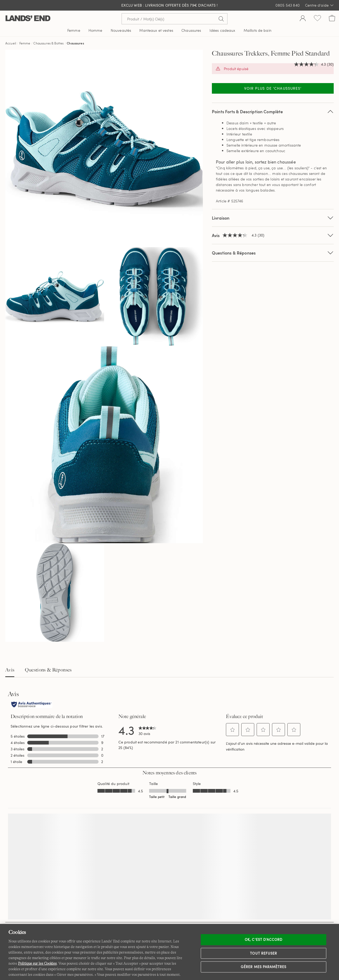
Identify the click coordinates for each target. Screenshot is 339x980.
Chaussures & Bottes (48, 43)
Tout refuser (264, 953)
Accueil (11, 43)
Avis (10, 670)
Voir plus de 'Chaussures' (273, 88)
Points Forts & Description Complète (273, 112)
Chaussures (75, 43)
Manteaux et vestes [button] (156, 30)
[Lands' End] (28, 19)
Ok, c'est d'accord (264, 940)
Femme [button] (74, 30)
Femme (25, 43)
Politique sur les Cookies (37, 963)
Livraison (273, 218)
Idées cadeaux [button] (222, 30)
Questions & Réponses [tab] (48, 670)
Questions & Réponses (273, 253)
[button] (233, 730)
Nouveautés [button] (121, 30)
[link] (148, 730)
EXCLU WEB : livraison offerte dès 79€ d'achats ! (170, 5)
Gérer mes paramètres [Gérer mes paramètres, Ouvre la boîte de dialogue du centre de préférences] (264, 967)
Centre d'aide (319, 5)
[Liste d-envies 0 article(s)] (317, 19)
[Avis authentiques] (32, 705)
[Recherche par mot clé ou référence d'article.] (175, 19)
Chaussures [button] (191, 30)
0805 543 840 (288, 5)
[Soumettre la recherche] (221, 19)
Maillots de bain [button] (258, 30)
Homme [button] (95, 30)
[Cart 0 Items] (332, 19)
